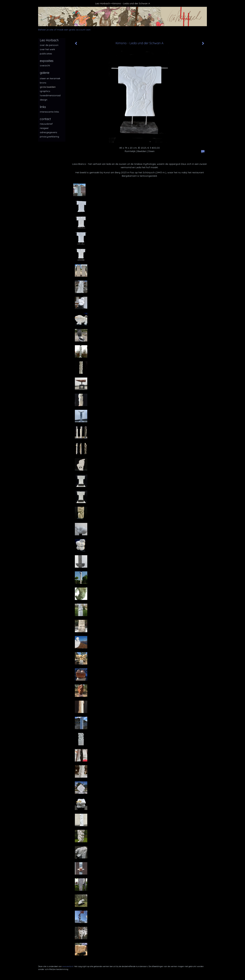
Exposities (47, 61)
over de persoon (49, 45)
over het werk (47, 49)
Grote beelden (48, 87)
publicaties (46, 54)
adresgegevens (48, 132)
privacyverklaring (49, 137)
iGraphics (45, 91)
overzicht (45, 65)
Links (43, 107)
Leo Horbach (103, 3)
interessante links (49, 112)
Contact (45, 119)
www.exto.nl (68, 966)
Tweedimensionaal (50, 95)
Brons (43, 83)
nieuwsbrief (46, 124)
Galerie (45, 73)
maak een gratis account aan (74, 30)
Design (44, 100)
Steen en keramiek (50, 78)
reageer (44, 128)
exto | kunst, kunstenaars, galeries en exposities (48, 3)
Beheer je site (46, 30)
